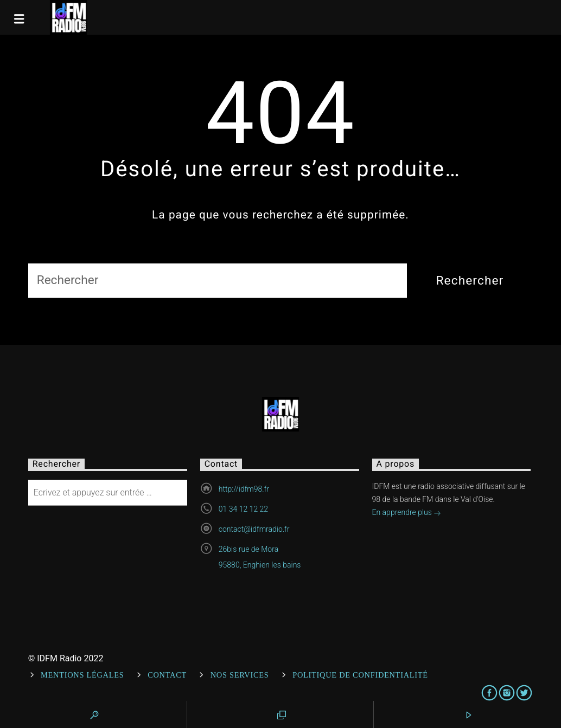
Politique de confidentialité (360, 675)
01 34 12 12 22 (243, 509)
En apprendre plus (407, 513)
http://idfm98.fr (244, 489)
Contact (167, 675)
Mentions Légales (82, 675)
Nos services (240, 675)
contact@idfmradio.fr (254, 529)
